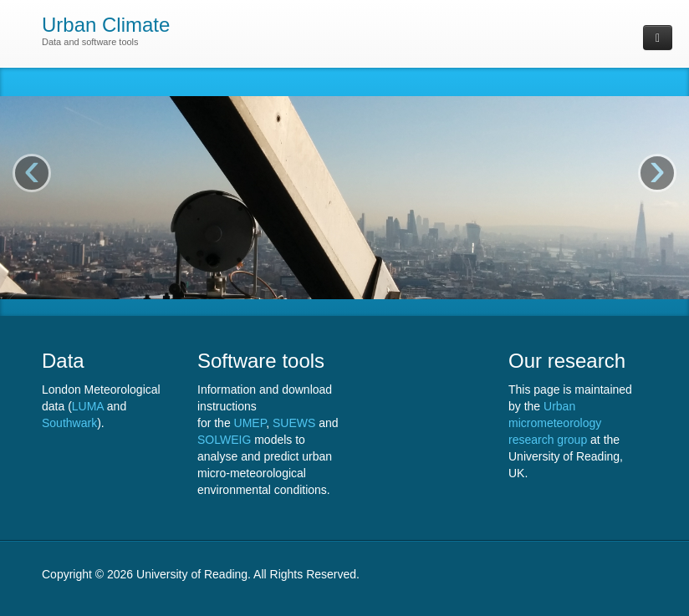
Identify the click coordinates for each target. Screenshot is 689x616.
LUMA (88, 406)
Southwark (69, 423)
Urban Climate (106, 25)
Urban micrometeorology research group (555, 423)
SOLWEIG (224, 440)
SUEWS (294, 423)
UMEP (250, 423)
